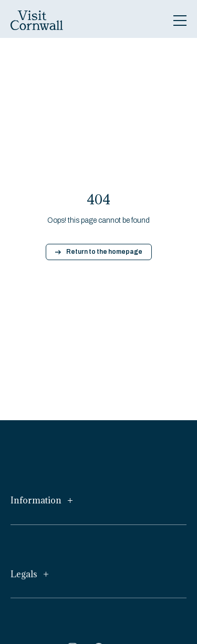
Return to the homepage (99, 252)
